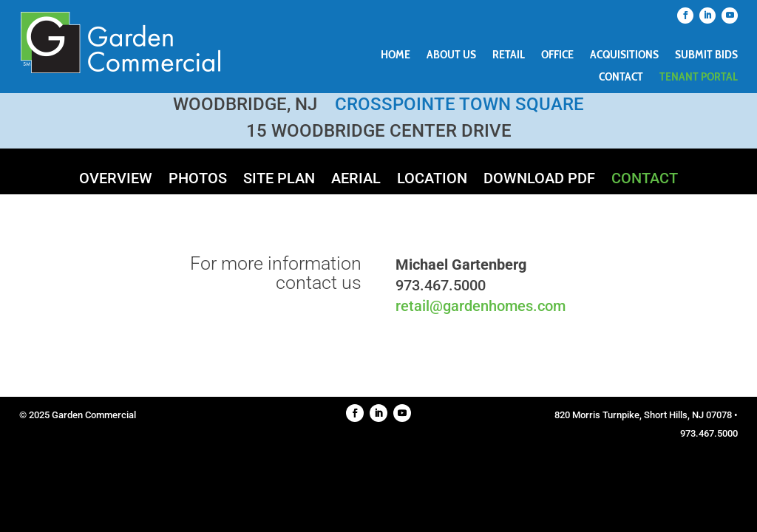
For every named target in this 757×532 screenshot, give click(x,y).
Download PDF (539, 180)
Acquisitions (624, 55)
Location (432, 180)
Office (557, 55)
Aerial (356, 180)
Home (396, 55)
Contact (621, 78)
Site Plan (279, 180)
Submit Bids (706, 55)
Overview (116, 180)
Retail (509, 55)
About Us (451, 55)
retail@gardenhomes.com (481, 306)
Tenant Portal (699, 78)
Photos (198, 180)
